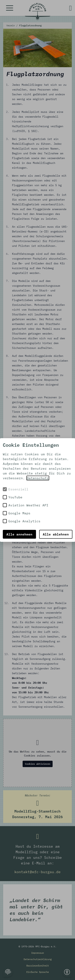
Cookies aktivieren (38, 764)
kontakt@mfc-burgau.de (37, 872)
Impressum (37, 953)
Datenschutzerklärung (38, 959)
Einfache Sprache (38, 972)
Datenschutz (38, 478)
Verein (11, 25)
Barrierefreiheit (38, 966)
